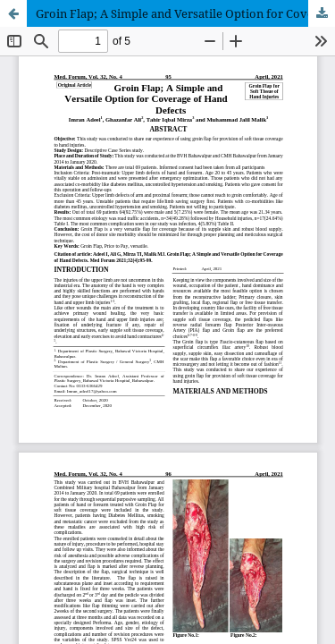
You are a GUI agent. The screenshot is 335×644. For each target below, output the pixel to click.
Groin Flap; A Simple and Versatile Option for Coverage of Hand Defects (185, 13)
